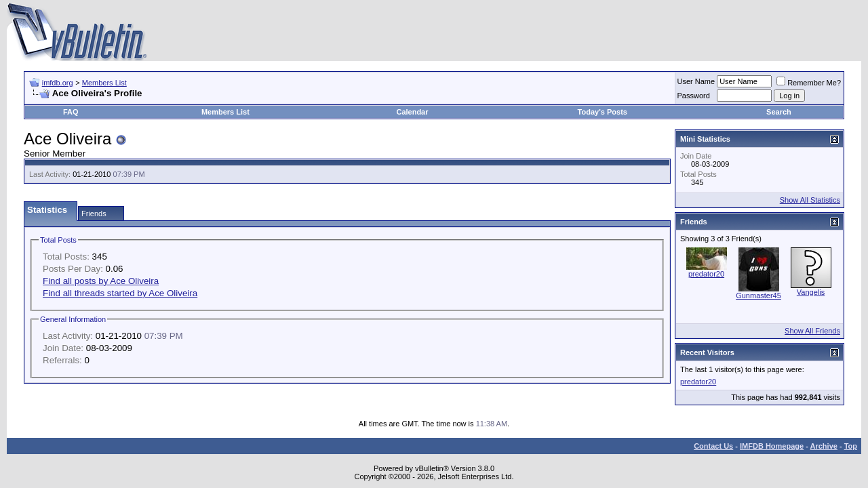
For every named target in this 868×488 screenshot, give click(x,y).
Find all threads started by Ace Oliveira (120, 293)
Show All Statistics (810, 200)
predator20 (706, 274)
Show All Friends (812, 331)
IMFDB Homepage (772, 446)
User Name (696, 81)
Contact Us (713, 446)
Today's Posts (603, 112)
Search (779, 112)
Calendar (412, 112)
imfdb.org (58, 83)
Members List (104, 83)
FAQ (71, 112)
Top (851, 446)
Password (694, 96)
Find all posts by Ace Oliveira (101, 281)
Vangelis (811, 292)
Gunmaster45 (758, 296)
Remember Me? (809, 83)
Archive (824, 446)
